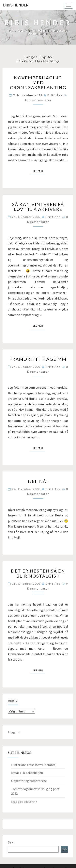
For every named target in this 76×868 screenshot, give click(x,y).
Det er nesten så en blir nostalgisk (38, 573)
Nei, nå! (38, 481)
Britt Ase (53, 217)
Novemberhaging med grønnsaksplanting (38, 83)
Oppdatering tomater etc (29, 781)
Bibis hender (16, 5)
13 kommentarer (38, 100)
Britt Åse (55, 95)
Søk (10, 842)
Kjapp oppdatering (24, 802)
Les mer (39, 171)
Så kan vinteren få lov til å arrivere (38, 207)
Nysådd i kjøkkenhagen (27, 773)
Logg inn (14, 732)
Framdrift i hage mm (38, 359)
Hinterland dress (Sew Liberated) (34, 765)
